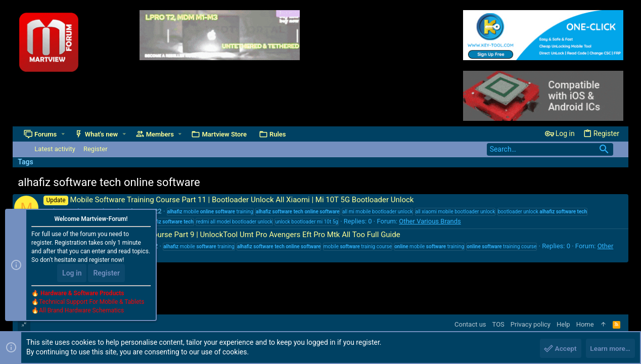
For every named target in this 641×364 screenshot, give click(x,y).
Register (106, 274)
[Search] (550, 149)
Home (585, 324)
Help (563, 324)
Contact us (470, 324)
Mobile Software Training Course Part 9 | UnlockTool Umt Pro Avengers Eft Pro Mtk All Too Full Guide (222, 235)
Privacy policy (531, 324)
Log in (72, 274)
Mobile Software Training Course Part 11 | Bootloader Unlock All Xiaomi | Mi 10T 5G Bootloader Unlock (228, 200)
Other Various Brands (430, 221)
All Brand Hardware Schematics (81, 311)
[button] (63, 134)
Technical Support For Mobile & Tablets (91, 303)
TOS (498, 324)
